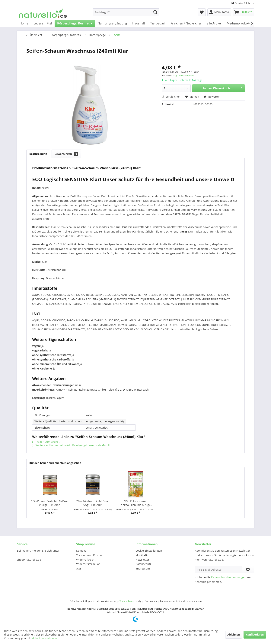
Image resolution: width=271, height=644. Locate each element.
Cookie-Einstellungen (149, 551)
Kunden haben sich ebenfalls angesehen (55, 463)
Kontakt (81, 551)
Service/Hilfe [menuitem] (241, 3)
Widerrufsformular (88, 564)
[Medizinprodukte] (239, 23)
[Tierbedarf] (158, 23)
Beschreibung (38, 154)
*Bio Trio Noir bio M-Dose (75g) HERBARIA (93, 503)
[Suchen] (155, 12)
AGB (79, 568)
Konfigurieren (255, 634)
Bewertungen (66, 154)
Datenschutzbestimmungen (229, 577)
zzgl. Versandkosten (184, 76)
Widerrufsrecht (86, 560)
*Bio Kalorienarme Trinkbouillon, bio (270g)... (135, 503)
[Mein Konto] (219, 12)
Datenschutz (143, 564)
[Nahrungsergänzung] (112, 23)
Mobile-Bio (142, 555)
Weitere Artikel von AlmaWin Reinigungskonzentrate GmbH (71, 445)
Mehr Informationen (44, 638)
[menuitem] (126, 12)
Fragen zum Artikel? (46, 442)
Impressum (143, 568)
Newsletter (142, 560)
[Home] (24, 23)
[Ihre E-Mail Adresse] (218, 569)
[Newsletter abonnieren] (248, 569)
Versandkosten (127, 601)
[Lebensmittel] (43, 23)
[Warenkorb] (243, 12)
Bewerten (212, 97)
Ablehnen (234, 634)
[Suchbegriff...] (126, 12)
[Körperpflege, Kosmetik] (75, 23)
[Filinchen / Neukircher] (186, 23)
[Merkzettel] (202, 12)
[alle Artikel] (214, 23)
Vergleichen (171, 97)
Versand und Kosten (89, 555)
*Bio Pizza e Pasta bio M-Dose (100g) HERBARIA (50, 503)
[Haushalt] (139, 23)
